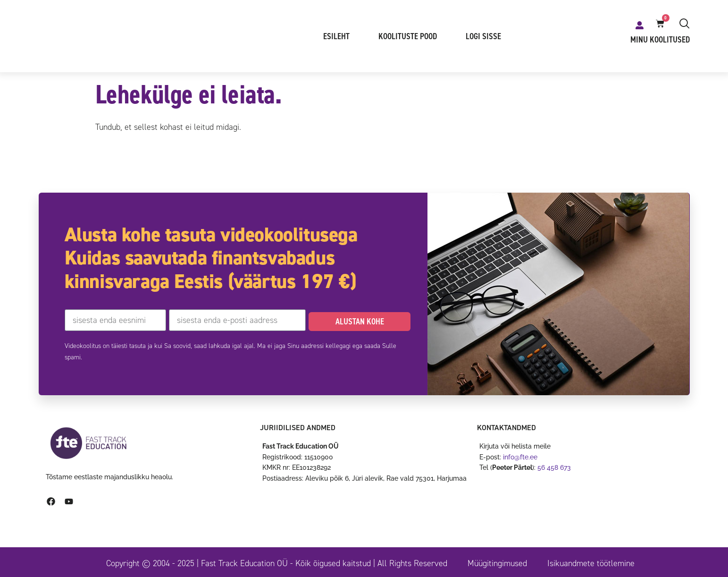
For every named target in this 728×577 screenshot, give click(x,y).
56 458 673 (554, 467)
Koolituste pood (408, 36)
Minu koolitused (660, 40)
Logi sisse (483, 36)
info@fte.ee (520, 457)
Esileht (336, 36)
